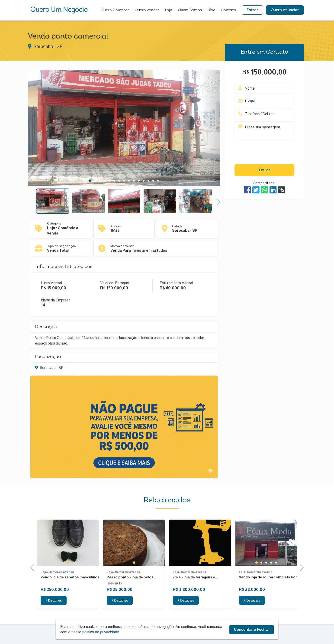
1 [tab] (90, 181)
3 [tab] (100, 181)
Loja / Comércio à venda (57, 585)
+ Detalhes (54, 614)
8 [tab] (124, 181)
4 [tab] (104, 181)
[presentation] (264, 153)
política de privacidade (101, 632)
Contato (228, 10)
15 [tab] (158, 181)
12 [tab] (144, 181)
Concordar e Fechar (252, 629)
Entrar (252, 10)
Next (211, 128)
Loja (169, 10)
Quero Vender (147, 10)
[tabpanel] (124, 129)
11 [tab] (139, 181)
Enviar (265, 170)
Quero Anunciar (285, 10)
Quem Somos (190, 10)
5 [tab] (109, 181)
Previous (34, 567)
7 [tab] (119, 181)
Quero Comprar (115, 10)
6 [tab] (114, 181)
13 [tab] (148, 181)
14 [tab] (153, 181)
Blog (211, 10)
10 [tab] (134, 181)
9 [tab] (129, 181)
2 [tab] (95, 181)
